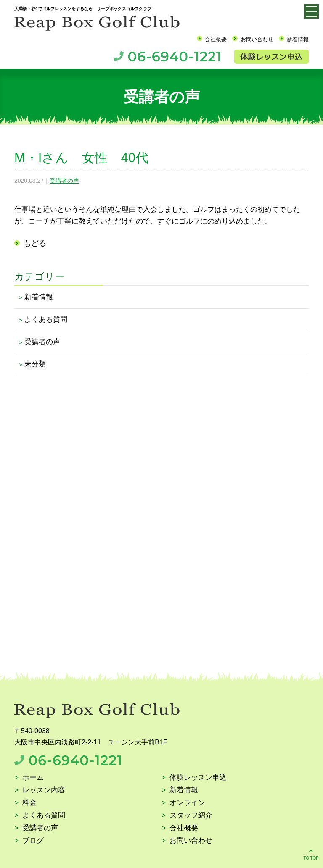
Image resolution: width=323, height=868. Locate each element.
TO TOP (311, 854)
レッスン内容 (44, 790)
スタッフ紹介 (191, 816)
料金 (29, 803)
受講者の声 (64, 181)
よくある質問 (46, 320)
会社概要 (216, 39)
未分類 (35, 364)
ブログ (33, 841)
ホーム (33, 778)
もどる (35, 243)
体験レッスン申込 (198, 778)
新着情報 (298, 39)
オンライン (187, 803)
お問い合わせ (257, 39)
